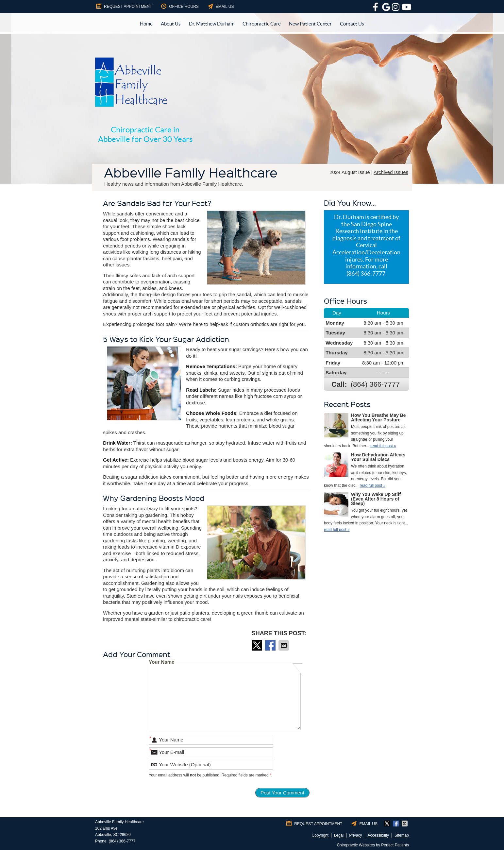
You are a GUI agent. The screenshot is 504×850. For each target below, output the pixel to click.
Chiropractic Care (262, 24)
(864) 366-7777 (375, 384)
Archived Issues (391, 172)
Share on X (258, 645)
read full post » (383, 446)
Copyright (320, 835)
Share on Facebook (271, 645)
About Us (171, 24)
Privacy (355, 835)
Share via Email (284, 645)
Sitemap (402, 835)
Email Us (220, 6)
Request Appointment (124, 6)
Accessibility (378, 835)
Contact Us (352, 24)
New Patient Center (310, 24)
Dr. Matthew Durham (212, 24)
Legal (339, 835)
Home (146, 24)
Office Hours (179, 6)
